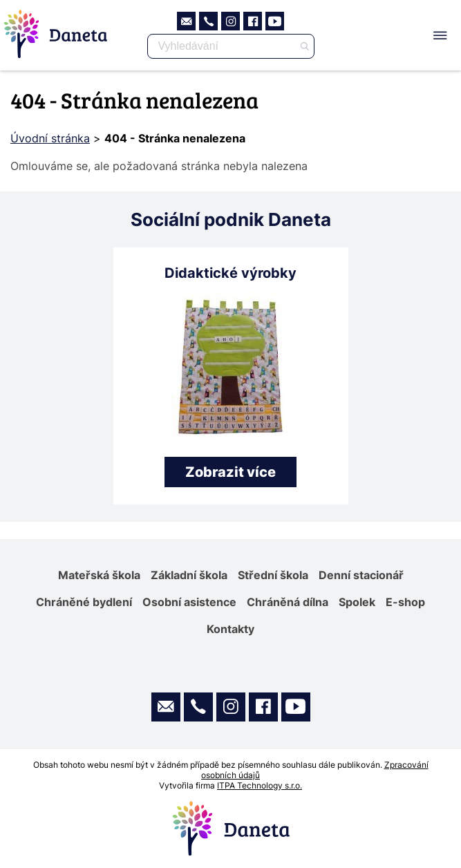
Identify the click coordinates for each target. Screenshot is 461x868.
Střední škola (273, 575)
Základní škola (189, 575)
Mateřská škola (99, 575)
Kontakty (230, 629)
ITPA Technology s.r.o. (260, 785)
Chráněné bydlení (84, 602)
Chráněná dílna (288, 602)
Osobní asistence (189, 602)
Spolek (357, 602)
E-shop (405, 602)
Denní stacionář (361, 575)
